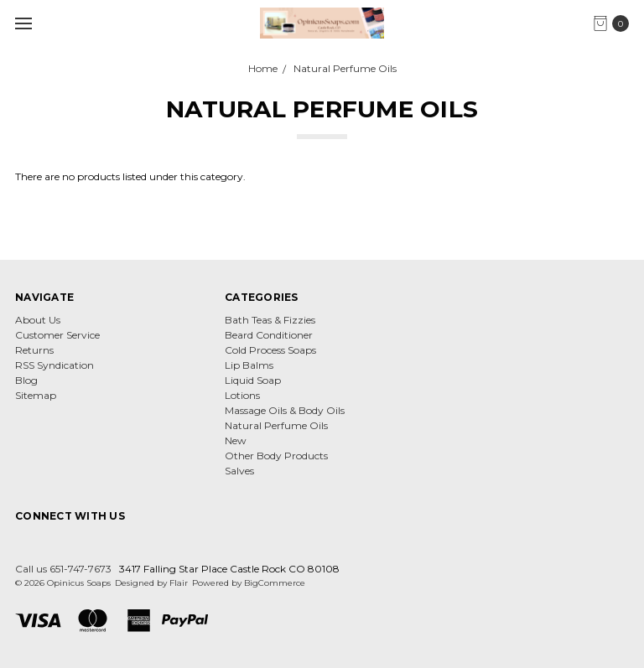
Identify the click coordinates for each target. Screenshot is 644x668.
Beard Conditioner (269, 335)
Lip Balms (249, 365)
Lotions (242, 395)
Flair (179, 583)
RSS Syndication (55, 365)
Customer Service (57, 335)
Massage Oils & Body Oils (285, 410)
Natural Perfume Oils (276, 425)
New (236, 440)
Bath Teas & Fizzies (270, 320)
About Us (38, 320)
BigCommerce (275, 583)
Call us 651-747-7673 (63, 569)
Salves (239, 471)
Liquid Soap (253, 380)
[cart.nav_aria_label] (615, 23)
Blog (26, 380)
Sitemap (36, 395)
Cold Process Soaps (270, 350)
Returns (34, 350)
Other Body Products (276, 456)
